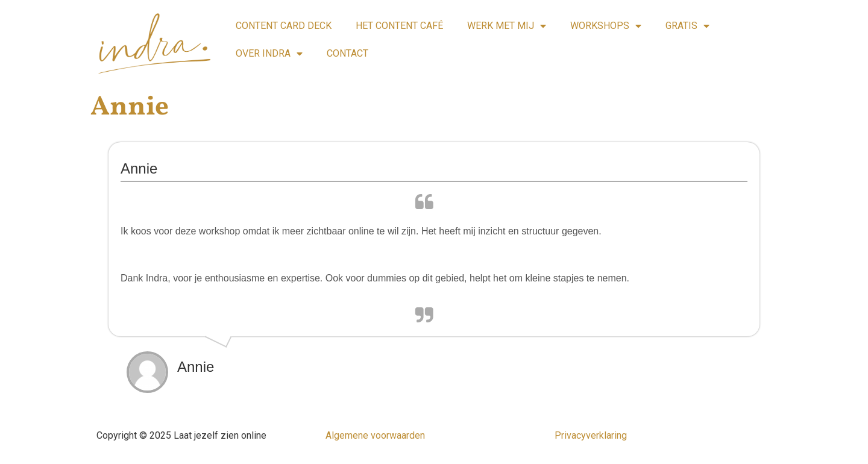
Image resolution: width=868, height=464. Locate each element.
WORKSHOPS (606, 26)
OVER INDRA (269, 54)
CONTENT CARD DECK (284, 26)
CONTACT (348, 53)
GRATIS (687, 26)
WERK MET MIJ (507, 26)
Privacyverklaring (591, 435)
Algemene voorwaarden (375, 435)
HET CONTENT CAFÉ (399, 26)
